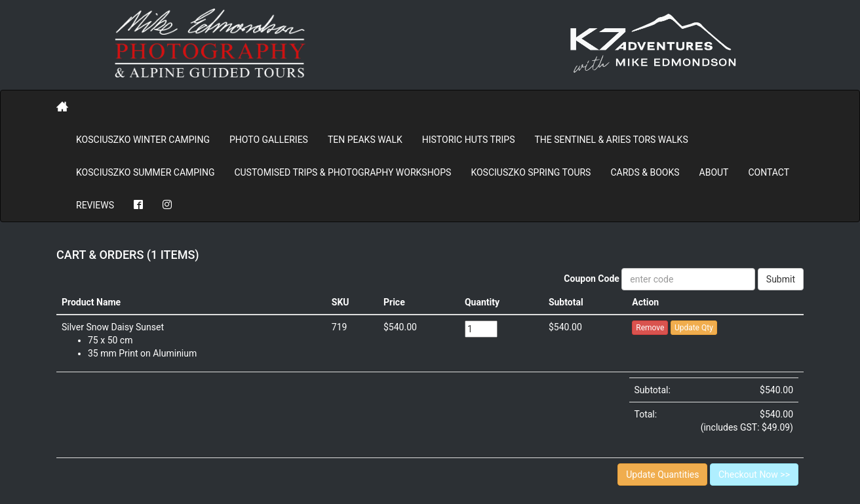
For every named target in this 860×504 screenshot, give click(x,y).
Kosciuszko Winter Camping (143, 140)
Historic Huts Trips (469, 140)
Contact (769, 172)
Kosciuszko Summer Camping (145, 172)
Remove (650, 328)
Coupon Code (592, 279)
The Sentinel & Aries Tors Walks (611, 140)
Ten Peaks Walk (365, 140)
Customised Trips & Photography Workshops (342, 172)
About (714, 172)
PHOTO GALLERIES (269, 140)
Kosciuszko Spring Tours (531, 172)
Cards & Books (645, 172)
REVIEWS (95, 205)
